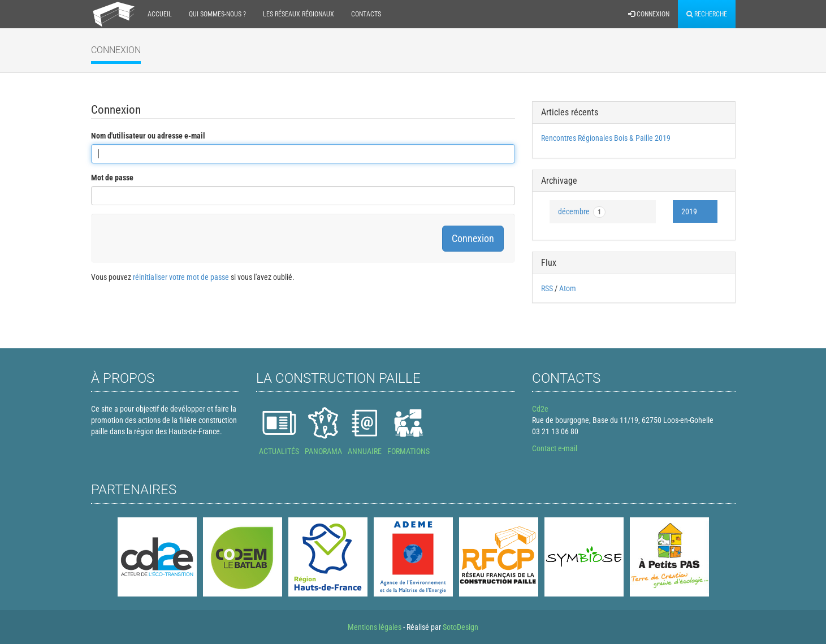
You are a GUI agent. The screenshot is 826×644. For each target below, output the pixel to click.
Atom (568, 288)
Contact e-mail (555, 448)
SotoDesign (460, 627)
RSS (547, 288)
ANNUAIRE (365, 451)
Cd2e (540, 409)
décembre (582, 212)
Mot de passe (112, 178)
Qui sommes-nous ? (217, 14)
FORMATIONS (408, 451)
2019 (689, 211)
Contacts (366, 14)
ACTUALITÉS (279, 451)
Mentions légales (375, 627)
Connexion (649, 14)
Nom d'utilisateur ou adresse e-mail (148, 136)
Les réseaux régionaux (299, 14)
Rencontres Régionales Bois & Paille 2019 (606, 138)
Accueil (160, 14)
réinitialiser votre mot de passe (181, 277)
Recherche (707, 14)
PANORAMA (323, 451)
